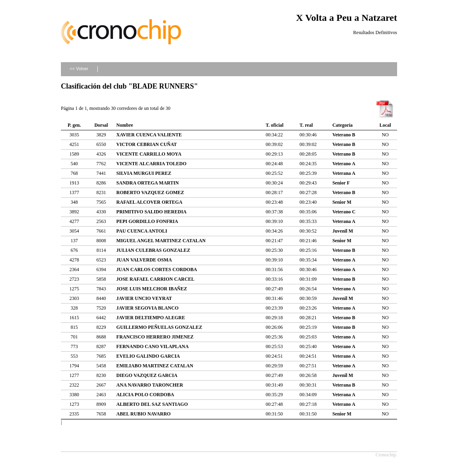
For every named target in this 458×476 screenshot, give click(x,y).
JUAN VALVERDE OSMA (144, 260)
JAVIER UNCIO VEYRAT (144, 298)
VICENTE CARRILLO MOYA (149, 154)
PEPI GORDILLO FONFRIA (147, 221)
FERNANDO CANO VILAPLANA (152, 346)
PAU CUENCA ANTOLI (142, 231)
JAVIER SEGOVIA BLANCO (147, 308)
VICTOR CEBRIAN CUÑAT (146, 144)
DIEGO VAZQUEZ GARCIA (147, 375)
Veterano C (344, 212)
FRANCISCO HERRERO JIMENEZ (155, 337)
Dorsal (101, 125)
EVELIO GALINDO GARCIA (148, 356)
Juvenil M (343, 231)
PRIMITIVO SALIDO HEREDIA (151, 212)
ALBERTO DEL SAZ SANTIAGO (152, 404)
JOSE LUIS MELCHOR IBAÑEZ (151, 289)
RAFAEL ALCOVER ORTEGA (149, 202)
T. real (306, 125)
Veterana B (344, 385)
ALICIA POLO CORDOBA (145, 395)
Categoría (342, 125)
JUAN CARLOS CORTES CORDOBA (156, 269)
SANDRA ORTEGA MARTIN (147, 183)
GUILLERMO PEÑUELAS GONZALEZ (159, 327)
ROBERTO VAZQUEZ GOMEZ (150, 192)
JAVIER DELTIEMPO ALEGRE (150, 318)
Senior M (342, 202)
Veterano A (344, 164)
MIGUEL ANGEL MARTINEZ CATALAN (161, 241)
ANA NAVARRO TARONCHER (149, 385)
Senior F (341, 183)
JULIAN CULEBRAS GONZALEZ (153, 250)
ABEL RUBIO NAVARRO (143, 414)
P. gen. (74, 125)
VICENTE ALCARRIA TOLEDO (151, 164)
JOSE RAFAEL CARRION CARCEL (155, 279)
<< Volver (79, 69)
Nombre (125, 125)
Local (385, 125)
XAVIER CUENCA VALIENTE (149, 135)
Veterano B (344, 135)
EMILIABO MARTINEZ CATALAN (155, 366)
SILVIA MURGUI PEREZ (144, 173)
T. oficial (274, 125)
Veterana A (344, 173)
